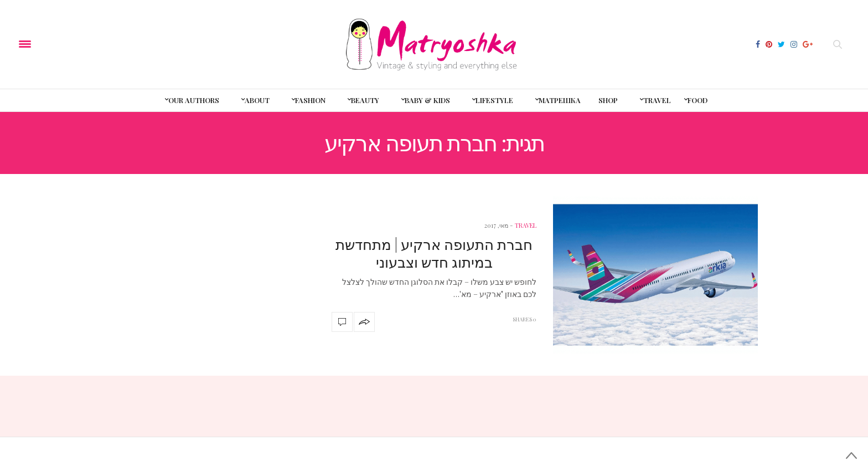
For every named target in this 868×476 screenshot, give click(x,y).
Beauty (365, 100)
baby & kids (427, 100)
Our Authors (194, 100)
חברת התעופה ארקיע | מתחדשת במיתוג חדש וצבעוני (434, 253)
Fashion (310, 100)
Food (697, 100)
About (257, 100)
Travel (657, 100)
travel (526, 225)
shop (608, 100)
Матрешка (560, 100)
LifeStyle (494, 100)
